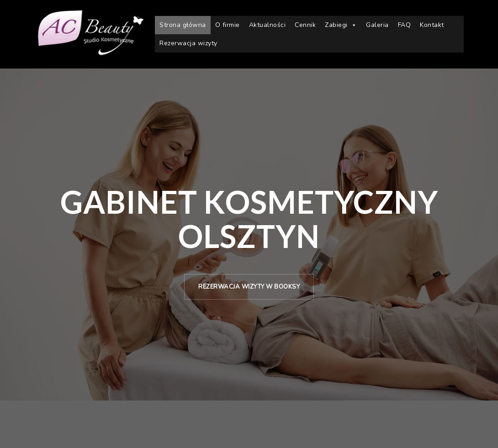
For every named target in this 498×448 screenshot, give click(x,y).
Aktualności (268, 25)
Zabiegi (341, 25)
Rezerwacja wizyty (188, 43)
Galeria (377, 25)
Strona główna (183, 25)
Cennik (305, 25)
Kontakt (432, 25)
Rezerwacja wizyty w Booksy (249, 287)
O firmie (228, 25)
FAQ (405, 25)
